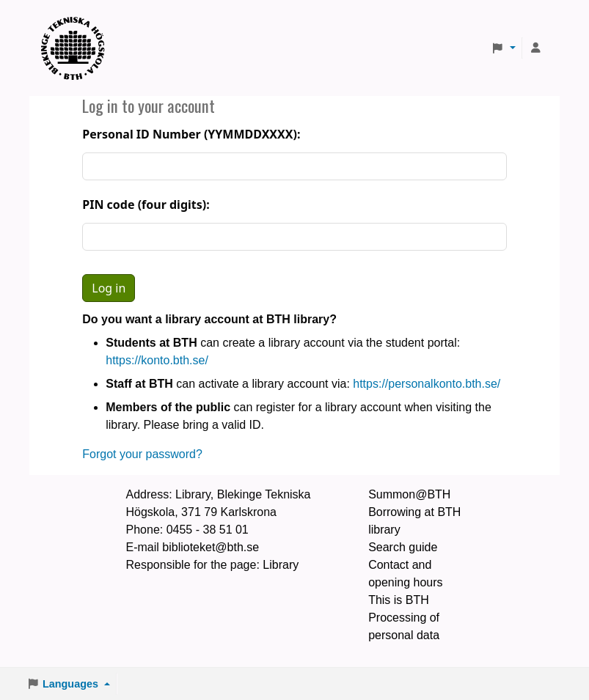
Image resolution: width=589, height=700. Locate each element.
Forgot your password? (142, 454)
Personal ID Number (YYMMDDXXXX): (191, 134)
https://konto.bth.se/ (157, 360)
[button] (503, 48)
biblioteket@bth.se (211, 547)
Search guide (403, 547)
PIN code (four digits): (146, 205)
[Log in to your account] (535, 48)
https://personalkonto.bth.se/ (427, 384)
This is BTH (399, 600)
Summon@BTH (409, 494)
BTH (78, 30)
